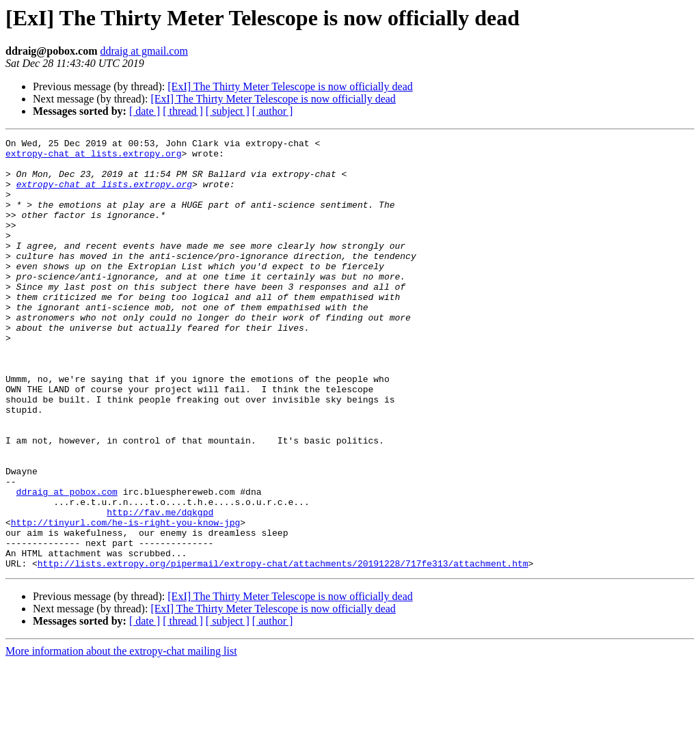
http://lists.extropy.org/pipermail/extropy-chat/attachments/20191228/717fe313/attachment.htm (283, 649)
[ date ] (145, 111)
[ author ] (273, 111)
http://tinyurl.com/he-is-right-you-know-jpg (125, 600)
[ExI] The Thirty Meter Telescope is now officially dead (290, 86)
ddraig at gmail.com (144, 51)
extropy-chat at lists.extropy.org (93, 157)
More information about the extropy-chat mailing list (121, 737)
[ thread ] (183, 111)
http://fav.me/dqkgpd (160, 588)
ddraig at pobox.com (67, 563)
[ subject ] (228, 111)
